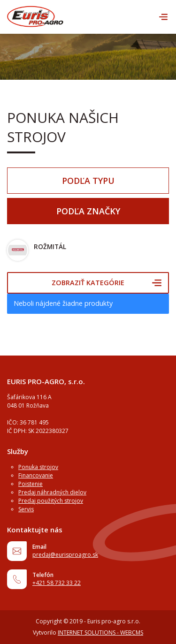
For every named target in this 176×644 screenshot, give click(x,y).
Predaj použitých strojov (51, 501)
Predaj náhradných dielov (52, 492)
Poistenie (31, 484)
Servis (26, 509)
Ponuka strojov (38, 467)
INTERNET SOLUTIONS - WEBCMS (100, 633)
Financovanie (36, 475)
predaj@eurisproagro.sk (65, 555)
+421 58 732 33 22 (57, 583)
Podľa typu (88, 181)
